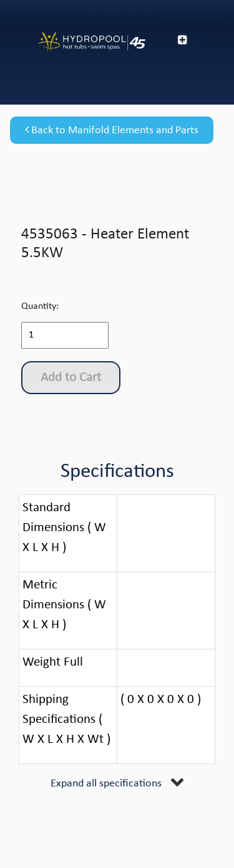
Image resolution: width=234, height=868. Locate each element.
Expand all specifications (106, 784)
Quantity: (40, 306)
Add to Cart (71, 378)
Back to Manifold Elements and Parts (112, 130)
